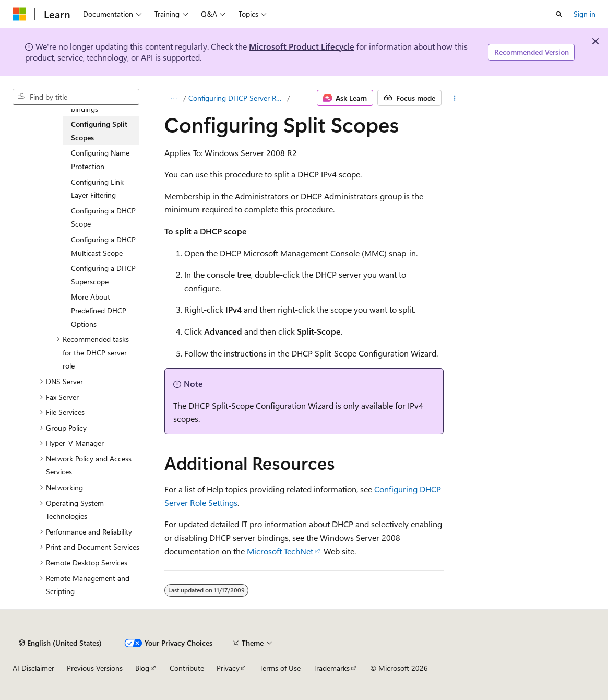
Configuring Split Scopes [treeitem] (99, 131)
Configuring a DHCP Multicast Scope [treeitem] (103, 246)
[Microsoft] (19, 14)
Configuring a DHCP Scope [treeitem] (103, 217)
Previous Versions (95, 668)
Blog (142, 668)
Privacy (228, 668)
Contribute (187, 668)
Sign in (585, 14)
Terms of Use (280, 668)
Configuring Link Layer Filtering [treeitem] (97, 189)
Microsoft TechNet (280, 551)
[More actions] (455, 98)
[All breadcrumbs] (174, 98)
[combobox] (76, 97)
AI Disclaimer (33, 668)
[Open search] (559, 14)
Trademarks (331, 668)
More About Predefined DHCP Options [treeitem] (99, 310)
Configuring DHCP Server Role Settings (237, 98)
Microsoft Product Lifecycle (302, 46)
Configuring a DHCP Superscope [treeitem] (103, 275)
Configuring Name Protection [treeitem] (100, 159)
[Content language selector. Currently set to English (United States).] (60, 643)
